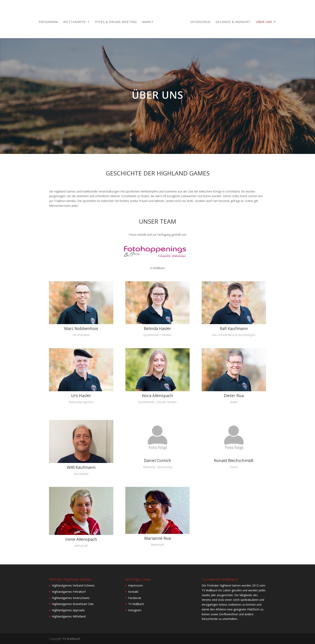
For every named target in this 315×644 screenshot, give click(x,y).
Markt (148, 22)
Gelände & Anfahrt (233, 22)
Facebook (135, 598)
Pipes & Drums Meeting (116, 22)
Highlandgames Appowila (68, 610)
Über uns (264, 22)
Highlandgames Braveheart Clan (73, 604)
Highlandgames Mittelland (69, 616)
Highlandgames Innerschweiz (71, 598)
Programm (48, 22)
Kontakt (133, 592)
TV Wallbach (136, 604)
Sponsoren (200, 22)
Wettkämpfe (75, 22)
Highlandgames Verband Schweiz (73, 585)
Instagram (135, 610)
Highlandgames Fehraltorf (69, 592)
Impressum (136, 585)
